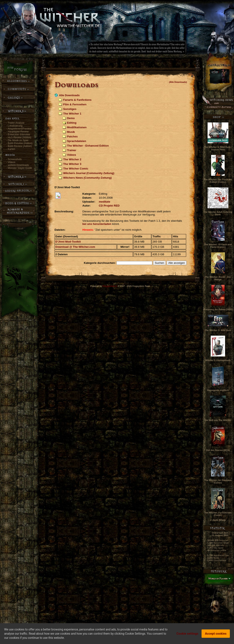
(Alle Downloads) (178, 82)
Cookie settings (187, 634)
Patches (72, 136)
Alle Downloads (69, 95)
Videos (71, 155)
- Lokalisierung (14, 126)
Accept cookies (216, 634)
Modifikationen (77, 127)
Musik (71, 132)
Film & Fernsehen (75, 104)
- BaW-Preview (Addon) (19, 143)
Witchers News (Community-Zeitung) (87, 178)
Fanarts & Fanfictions (77, 100)
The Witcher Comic (76, 169)
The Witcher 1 (72, 114)
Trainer (72, 150)
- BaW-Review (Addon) (19, 146)
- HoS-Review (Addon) (19, 137)
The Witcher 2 (72, 159)
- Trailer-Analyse (15, 123)
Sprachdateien (77, 141)
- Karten (11, 149)
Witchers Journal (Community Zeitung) (89, 173)
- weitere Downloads (18, 165)
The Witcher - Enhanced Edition (88, 146)
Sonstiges (70, 109)
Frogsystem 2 (110, 286)
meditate (105, 202)
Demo (71, 118)
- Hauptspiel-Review (17, 132)
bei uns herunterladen (97, 224)
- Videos (11, 162)
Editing (72, 123)
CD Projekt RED (109, 206)
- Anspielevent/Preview (19, 129)
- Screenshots (14, 159)
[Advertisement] (151, 49)
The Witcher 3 (72, 164)
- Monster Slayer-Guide (19, 168)
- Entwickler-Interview (18, 135)
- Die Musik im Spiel (17, 140)
